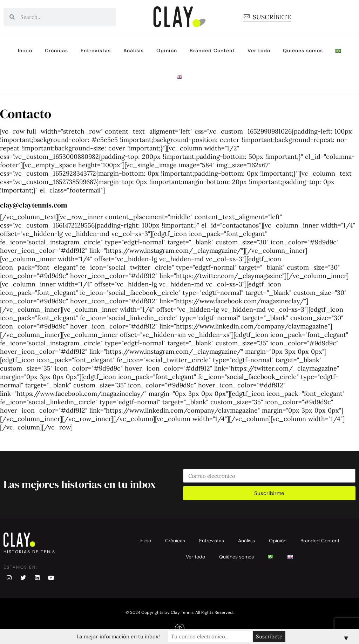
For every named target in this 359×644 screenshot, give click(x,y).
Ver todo (259, 50)
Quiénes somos (303, 50)
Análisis (134, 50)
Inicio (25, 50)
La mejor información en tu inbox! (118, 636)
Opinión (167, 50)
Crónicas (56, 50)
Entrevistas (96, 50)
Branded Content (212, 50)
